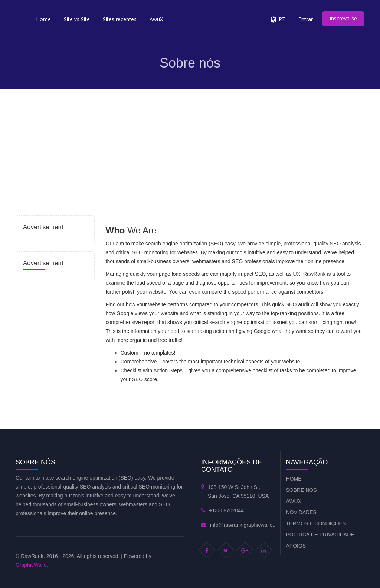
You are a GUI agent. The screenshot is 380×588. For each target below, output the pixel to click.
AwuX (156, 19)
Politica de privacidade (320, 535)
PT (282, 19)
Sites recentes (120, 19)
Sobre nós (302, 490)
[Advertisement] (190, 145)
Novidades (301, 512)
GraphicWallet (32, 565)
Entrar (306, 19)
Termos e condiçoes (316, 523)
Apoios (296, 546)
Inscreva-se (343, 18)
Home (43, 19)
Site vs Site (77, 19)
